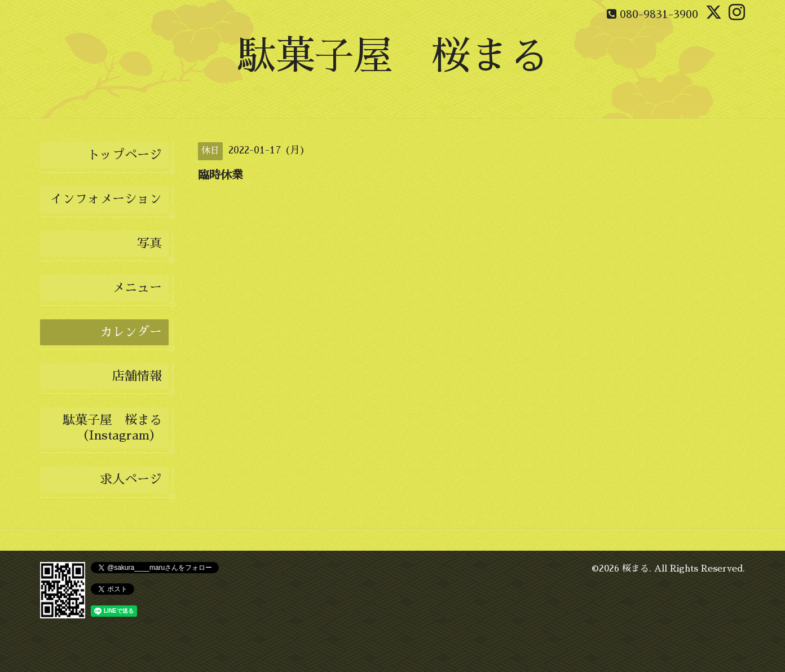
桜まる (636, 569)
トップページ (125, 155)
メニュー (137, 288)
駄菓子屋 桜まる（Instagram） (112, 428)
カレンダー (131, 332)
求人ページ (131, 480)
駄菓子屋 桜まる (392, 56)
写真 (149, 244)
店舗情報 (137, 376)
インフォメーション (106, 199)
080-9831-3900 (659, 14)
